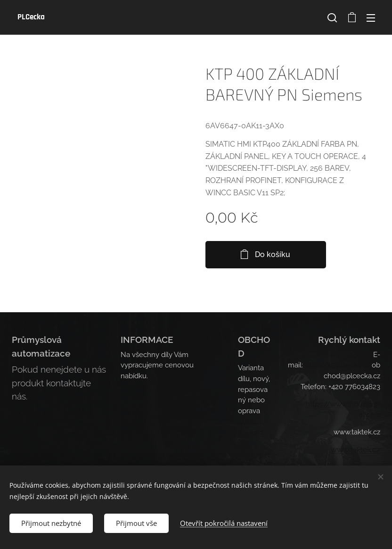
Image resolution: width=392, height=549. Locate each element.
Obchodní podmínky (154, 406)
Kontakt (251, 433)
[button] (332, 17)
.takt (356, 450)
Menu (371, 18)
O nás (247, 422)
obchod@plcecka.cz (337, 365)
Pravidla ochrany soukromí (163, 416)
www (340, 450)
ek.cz (372, 450)
